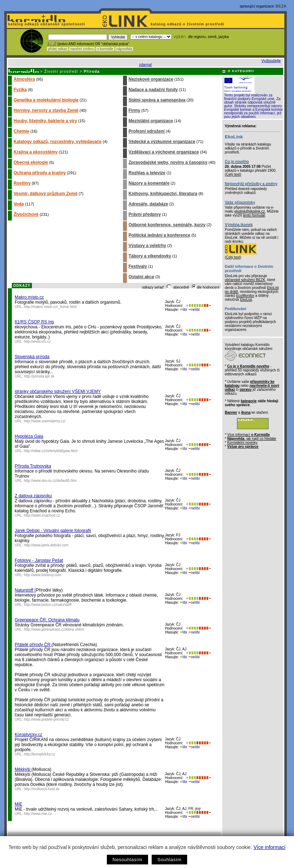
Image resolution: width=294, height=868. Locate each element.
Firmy (135, 110)
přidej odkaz (58, 49)
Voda (19, 204)
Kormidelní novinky (242, 443)
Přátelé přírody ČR (33, 645)
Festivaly (138, 266)
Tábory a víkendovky (150, 256)
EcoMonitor (245, 296)
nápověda (124, 49)
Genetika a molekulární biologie (46, 100)
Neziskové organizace (151, 79)
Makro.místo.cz (29, 297)
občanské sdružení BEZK (245, 280)
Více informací (269, 847)
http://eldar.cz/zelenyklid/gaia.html (51, 451)
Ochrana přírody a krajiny (40, 173)
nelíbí (194, 310)
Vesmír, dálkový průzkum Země (46, 194)
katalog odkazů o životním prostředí (188, 24)
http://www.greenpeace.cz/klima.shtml (54, 629)
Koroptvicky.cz (28, 735)
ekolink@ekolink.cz (250, 211)
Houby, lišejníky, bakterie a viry (45, 121)
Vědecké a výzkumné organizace (162, 142)
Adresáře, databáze (148, 204)
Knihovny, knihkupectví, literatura (163, 194)
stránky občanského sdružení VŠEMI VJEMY (58, 392)
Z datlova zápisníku (33, 496)
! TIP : (52, 44)
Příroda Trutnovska (33, 466)
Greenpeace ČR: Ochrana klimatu (47, 620)
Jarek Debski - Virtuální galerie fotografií (53, 531)
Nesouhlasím (127, 860)
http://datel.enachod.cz (42, 515)
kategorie (248, 401)
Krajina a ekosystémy (36, 152)
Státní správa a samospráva (157, 100)
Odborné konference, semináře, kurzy (167, 225)
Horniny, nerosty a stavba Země (46, 110)
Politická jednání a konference (160, 235)
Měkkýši (23, 769)
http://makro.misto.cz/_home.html (50, 307)
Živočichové (26, 214)
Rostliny (22, 183)
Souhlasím (169, 860)
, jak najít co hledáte (252, 439)
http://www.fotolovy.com (43, 575)
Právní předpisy (145, 214)
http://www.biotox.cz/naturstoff (48, 605)
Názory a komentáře (149, 183)
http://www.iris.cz (37, 341)
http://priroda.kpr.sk (39, 376)
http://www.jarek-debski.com (46, 545)
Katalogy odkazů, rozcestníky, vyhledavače (58, 142)
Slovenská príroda (32, 357)
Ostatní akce (141, 277)
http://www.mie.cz (38, 814)
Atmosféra (24, 79)
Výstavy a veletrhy (148, 246)
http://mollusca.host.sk (42, 789)
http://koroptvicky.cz (40, 754)
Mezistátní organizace (151, 121)
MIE (18, 804)
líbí (184, 310)
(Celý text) (233, 174)
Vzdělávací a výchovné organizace (164, 152)
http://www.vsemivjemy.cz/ (45, 421)
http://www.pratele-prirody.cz (46, 719)
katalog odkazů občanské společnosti (46, 24)
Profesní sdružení (147, 131)
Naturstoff (25, 590)
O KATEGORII (241, 71)
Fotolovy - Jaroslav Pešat (39, 560)
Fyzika (20, 90)
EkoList (246, 300)
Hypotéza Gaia (29, 436)
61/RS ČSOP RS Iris (34, 322)
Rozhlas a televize (147, 173)
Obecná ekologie (31, 162)
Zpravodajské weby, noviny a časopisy (168, 162)
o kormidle (105, 49)
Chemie (21, 131)
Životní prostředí (61, 72)
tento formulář (254, 215)
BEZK (281, 6)
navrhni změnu (82, 49)
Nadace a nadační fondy (153, 90)
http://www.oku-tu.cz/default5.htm (50, 481)
